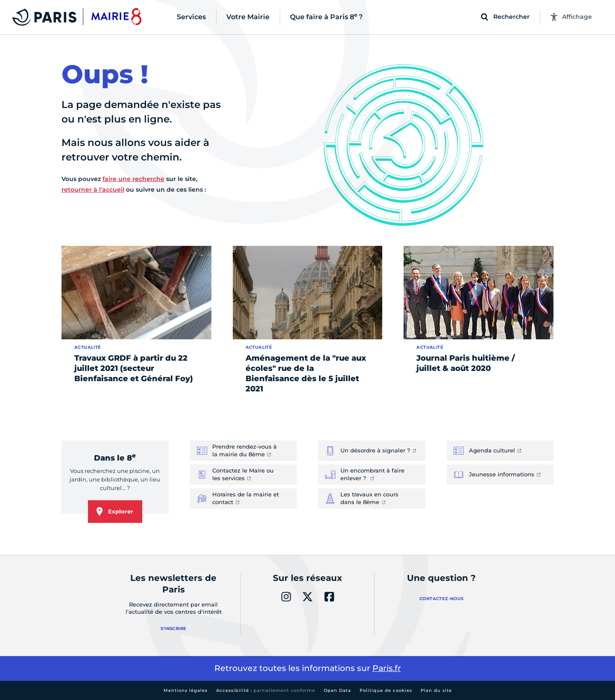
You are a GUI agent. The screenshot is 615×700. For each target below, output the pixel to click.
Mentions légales (186, 690)
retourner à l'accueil (93, 190)
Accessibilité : (266, 690)
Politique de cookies (386, 690)
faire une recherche (133, 179)
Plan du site (436, 690)
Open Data (337, 690)
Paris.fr (387, 668)
